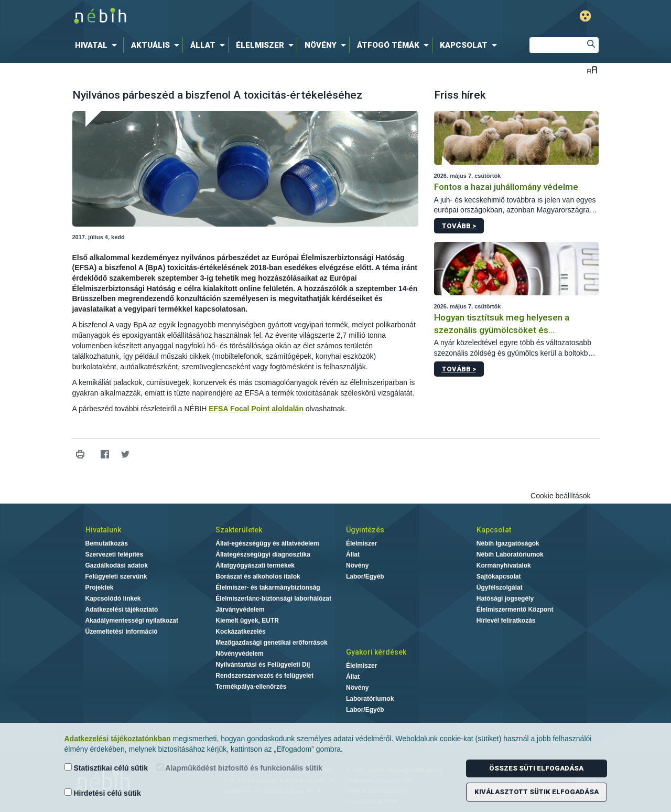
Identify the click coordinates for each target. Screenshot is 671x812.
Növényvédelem (239, 654)
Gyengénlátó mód (585, 16)
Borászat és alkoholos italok (258, 576)
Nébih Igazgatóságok (508, 543)
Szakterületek (239, 530)
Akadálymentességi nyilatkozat (132, 621)
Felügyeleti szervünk (116, 576)
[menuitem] (98, 45)
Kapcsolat (494, 530)
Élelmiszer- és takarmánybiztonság (268, 587)
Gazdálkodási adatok (117, 565)
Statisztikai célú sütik (106, 768)
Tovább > (459, 226)
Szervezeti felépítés (115, 554)
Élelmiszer (361, 543)
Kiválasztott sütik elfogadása (537, 792)
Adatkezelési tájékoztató (122, 610)
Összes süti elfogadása (536, 768)
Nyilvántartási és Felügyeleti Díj (263, 665)
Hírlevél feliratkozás (506, 621)
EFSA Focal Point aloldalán (256, 409)
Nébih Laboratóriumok (510, 554)
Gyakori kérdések (376, 652)
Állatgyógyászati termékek (255, 565)
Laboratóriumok (370, 699)
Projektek (100, 587)
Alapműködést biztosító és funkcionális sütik (239, 768)
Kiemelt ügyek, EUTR (247, 621)
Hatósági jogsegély (505, 599)
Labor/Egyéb (365, 576)
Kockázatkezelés (240, 632)
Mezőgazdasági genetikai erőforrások (271, 643)
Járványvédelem (240, 610)
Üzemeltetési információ (122, 632)
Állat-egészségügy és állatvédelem (267, 543)
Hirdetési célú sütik (103, 793)
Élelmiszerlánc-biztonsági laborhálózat (273, 599)
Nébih (224, 17)
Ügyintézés (365, 530)
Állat (353, 554)
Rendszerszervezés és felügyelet (264, 676)
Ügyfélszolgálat (500, 587)
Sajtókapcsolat (499, 576)
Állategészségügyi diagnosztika (263, 554)
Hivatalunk (103, 530)
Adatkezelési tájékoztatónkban (118, 739)
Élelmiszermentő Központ (515, 610)
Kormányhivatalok (504, 565)
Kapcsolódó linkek (113, 599)
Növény (357, 565)
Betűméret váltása (592, 70)
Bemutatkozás (107, 543)
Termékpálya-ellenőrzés (251, 687)
